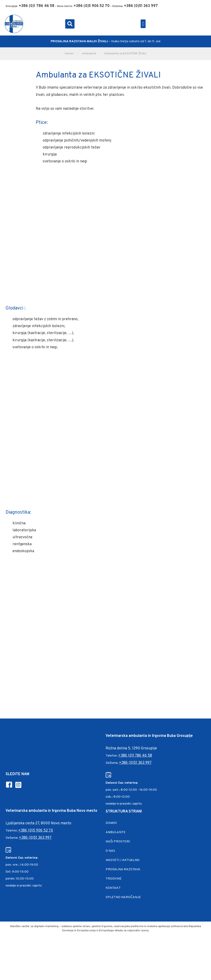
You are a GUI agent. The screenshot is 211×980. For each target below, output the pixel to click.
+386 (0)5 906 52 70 (36, 831)
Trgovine (114, 879)
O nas (110, 851)
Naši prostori (118, 842)
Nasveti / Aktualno (123, 860)
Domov (69, 54)
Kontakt (113, 888)
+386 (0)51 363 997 (135, 763)
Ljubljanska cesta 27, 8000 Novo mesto (38, 823)
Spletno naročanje (123, 897)
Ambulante (89, 54)
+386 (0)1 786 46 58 (135, 756)
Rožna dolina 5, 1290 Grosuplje (131, 748)
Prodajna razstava (123, 869)
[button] (70, 24)
